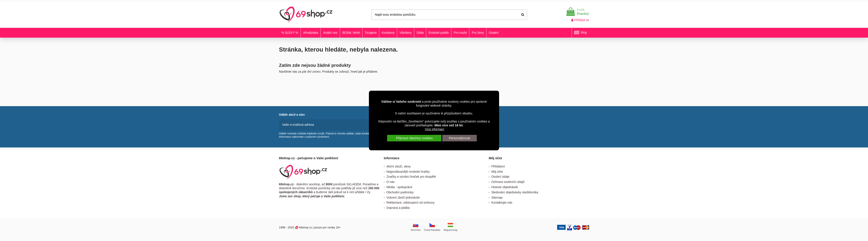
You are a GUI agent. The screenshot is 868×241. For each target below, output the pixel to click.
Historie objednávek (505, 187)
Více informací (435, 129)
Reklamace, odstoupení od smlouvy (411, 202)
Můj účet (497, 171)
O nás (390, 182)
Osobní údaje (500, 176)
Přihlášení (498, 166)
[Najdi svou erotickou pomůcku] (523, 15)
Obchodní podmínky (400, 192)
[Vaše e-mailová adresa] (325, 125)
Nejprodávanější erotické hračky (408, 171)
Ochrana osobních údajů (508, 182)
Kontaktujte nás (502, 202)
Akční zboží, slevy (399, 166)
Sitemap (497, 197)
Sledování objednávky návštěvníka (515, 192)
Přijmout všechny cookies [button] (414, 138)
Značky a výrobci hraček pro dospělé (411, 176)
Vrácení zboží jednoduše (403, 197)
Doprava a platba (398, 207)
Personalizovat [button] (459, 138)
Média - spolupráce (399, 187)
